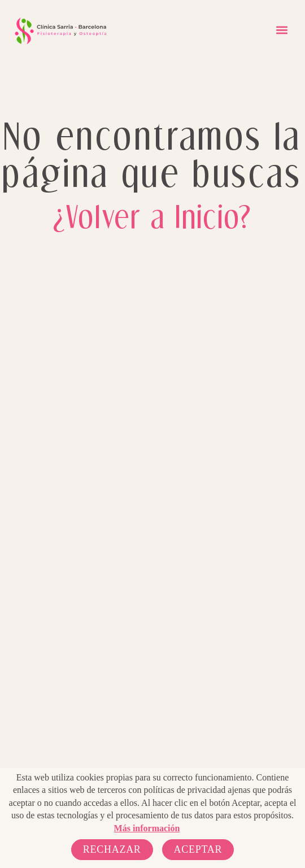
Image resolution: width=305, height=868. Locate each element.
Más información (147, 828)
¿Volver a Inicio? (152, 216)
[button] (282, 30)
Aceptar (198, 849)
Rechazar (112, 849)
